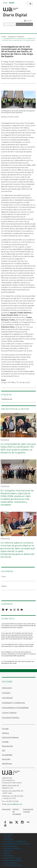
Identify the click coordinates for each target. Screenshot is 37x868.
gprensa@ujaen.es (15, 804)
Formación (6, 693)
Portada (4, 37)
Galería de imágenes (10, 737)
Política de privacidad (17, 812)
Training (6, 853)
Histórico (5, 733)
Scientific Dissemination (12, 865)
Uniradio (5, 742)
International (8, 856)
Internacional (7, 698)
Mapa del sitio (7, 746)
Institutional (8, 851)
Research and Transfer (12, 858)
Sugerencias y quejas (28, 810)
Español (12, 3)
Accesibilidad (7, 755)
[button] (18, 100)
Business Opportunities (12, 860)
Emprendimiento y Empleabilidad (15, 708)
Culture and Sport (10, 863)
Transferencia (7, 399)
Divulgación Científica (11, 718)
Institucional (7, 688)
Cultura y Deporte (9, 713)
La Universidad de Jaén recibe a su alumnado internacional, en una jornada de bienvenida (18, 645)
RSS (4, 750)
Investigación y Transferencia (16, 37)
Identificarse (7, 764)
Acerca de (6, 759)
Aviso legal (6, 809)
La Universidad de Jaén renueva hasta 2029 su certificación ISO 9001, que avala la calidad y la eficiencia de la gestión (18, 448)
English (5, 3)
